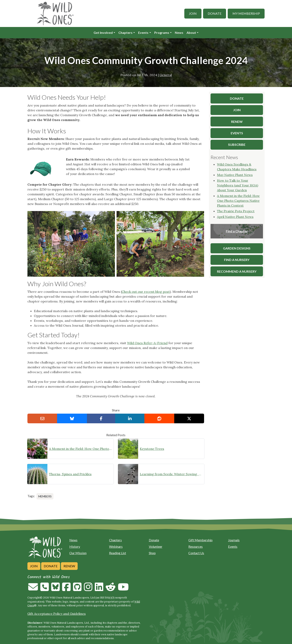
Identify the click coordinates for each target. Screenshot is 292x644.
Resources (196, 546)
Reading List (118, 553)
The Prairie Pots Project (236, 211)
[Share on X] (189, 418)
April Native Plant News (235, 217)
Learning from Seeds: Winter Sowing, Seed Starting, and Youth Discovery (171, 474)
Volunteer (156, 546)
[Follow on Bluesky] (55, 589)
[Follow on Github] (77, 589)
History (75, 546)
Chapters (125, 33)
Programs (162, 33)
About (191, 33)
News (179, 33)
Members (45, 496)
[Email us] (33, 589)
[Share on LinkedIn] (130, 418)
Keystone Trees (152, 449)
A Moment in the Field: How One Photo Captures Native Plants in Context (80, 449)
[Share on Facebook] (101, 418)
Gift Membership (200, 540)
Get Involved (103, 33)
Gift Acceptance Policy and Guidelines (57, 614)
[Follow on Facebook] (66, 589)
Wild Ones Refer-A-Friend (147, 343)
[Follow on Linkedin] (99, 589)
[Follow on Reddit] (111, 589)
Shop (152, 553)
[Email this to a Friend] (42, 418)
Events (143, 33)
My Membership (246, 13)
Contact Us (196, 553)
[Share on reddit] (159, 418)
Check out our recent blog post (146, 292)
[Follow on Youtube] (123, 589)
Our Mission (78, 553)
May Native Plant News (235, 175)
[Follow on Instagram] (88, 589)
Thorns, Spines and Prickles (70, 474)
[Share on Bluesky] (72, 418)
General (166, 75)
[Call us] (45, 589)
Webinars (116, 546)
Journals (234, 540)
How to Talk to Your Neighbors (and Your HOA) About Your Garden (238, 185)
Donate (215, 13)
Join (193, 13)
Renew (69, 566)
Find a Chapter (237, 231)
